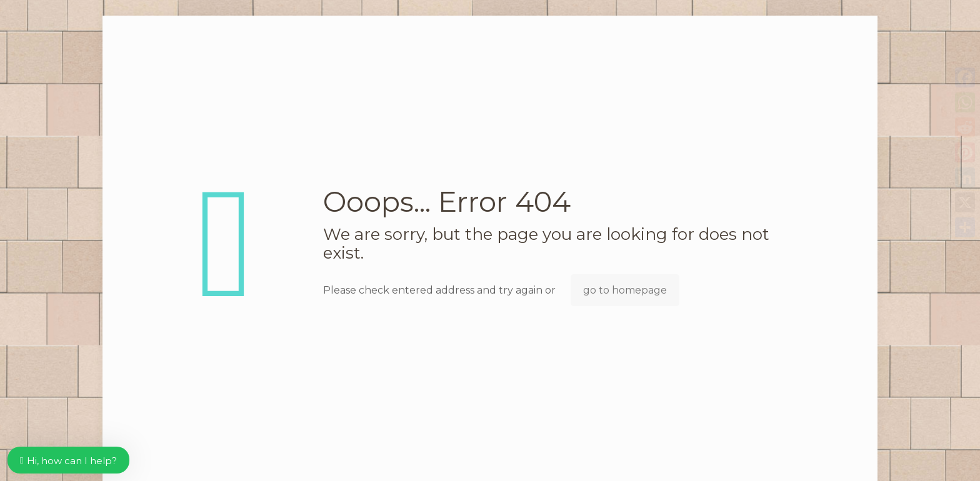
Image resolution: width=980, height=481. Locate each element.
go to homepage (625, 290)
